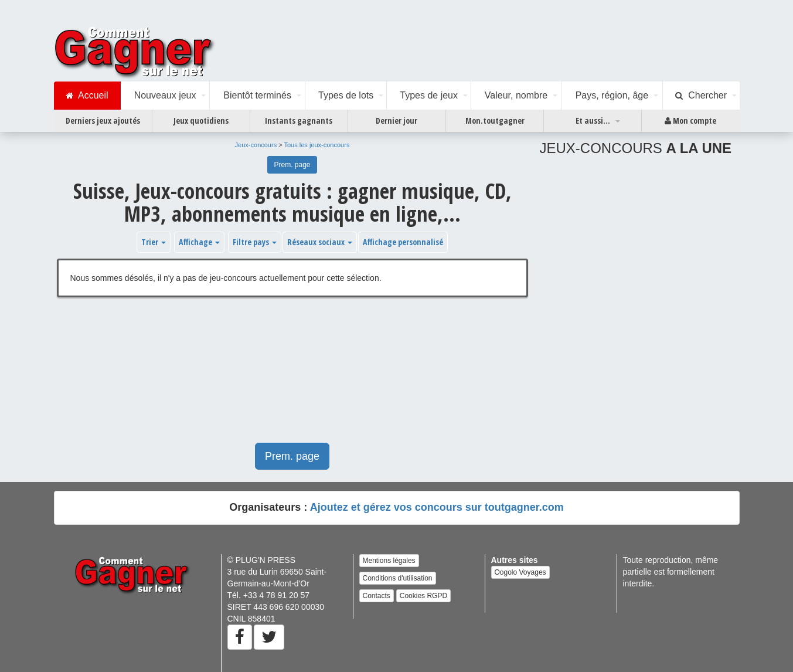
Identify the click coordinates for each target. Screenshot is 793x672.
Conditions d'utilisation (398, 578)
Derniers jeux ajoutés (103, 121)
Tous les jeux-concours (317, 145)
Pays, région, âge (612, 95)
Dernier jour (396, 121)
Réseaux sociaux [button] (320, 242)
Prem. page (292, 165)
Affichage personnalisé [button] (403, 242)
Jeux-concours (256, 145)
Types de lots (346, 95)
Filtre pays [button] (255, 242)
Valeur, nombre (516, 95)
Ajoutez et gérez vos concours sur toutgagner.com (437, 507)
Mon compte (690, 121)
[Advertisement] (292, 376)
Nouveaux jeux (165, 95)
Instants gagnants (299, 121)
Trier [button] (154, 242)
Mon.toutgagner (495, 121)
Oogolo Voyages (520, 572)
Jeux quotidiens (201, 121)
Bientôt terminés (257, 95)
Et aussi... (593, 121)
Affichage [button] (199, 242)
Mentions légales (389, 561)
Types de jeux (429, 95)
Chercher (701, 96)
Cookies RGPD (423, 596)
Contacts (377, 596)
